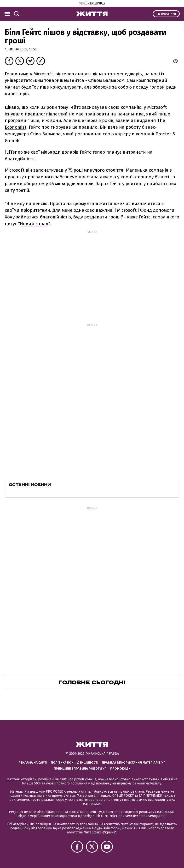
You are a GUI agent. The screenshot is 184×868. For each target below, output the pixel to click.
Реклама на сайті (33, 763)
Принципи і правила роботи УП (80, 769)
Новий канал (34, 224)
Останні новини (30, 485)
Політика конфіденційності (75, 763)
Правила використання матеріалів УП (134, 763)
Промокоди (120, 769)
